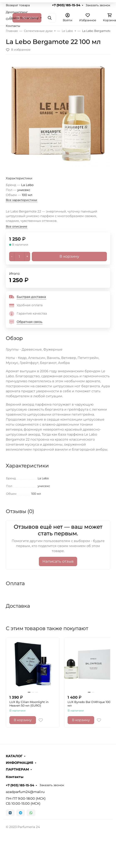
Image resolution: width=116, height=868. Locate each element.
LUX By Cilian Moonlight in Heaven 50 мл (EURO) (29, 704)
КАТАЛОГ (14, 756)
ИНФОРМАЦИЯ (20, 763)
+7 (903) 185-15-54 (66, 5)
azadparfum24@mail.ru (25, 792)
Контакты (13, 26)
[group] (58, 114)
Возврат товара (18, 5)
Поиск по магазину (24, 18)
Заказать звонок (98, 5)
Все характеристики (22, 200)
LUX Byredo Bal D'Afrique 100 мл (89, 704)
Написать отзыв (58, 561)
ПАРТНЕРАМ (17, 769)
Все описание (17, 226)
